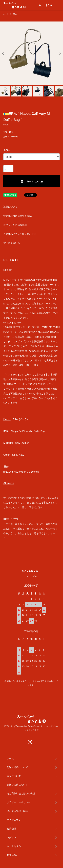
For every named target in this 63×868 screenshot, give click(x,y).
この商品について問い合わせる (20, 234)
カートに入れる (32, 181)
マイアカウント (15, 820)
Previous (4, 53)
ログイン (11, 837)
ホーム (6, 14)
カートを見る (14, 846)
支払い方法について (17, 785)
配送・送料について (17, 767)
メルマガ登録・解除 (17, 811)
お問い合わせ (14, 855)
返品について (10, 207)
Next (59, 53)
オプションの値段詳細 (15, 225)
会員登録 (11, 829)
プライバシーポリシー (18, 802)
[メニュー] (58, 5)
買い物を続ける (12, 243)
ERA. (15, 14)
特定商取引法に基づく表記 (17, 216)
